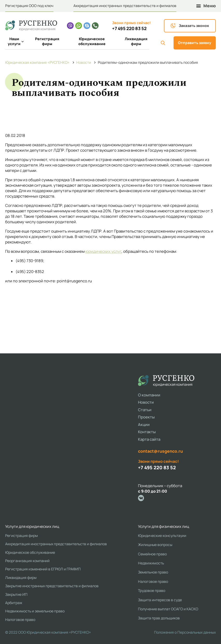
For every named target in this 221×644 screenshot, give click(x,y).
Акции (144, 425)
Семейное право (152, 554)
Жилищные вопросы (155, 545)
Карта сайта (149, 439)
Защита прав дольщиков (159, 618)
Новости (146, 402)
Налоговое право (20, 619)
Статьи (145, 410)
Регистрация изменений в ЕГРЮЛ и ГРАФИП (43, 569)
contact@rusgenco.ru (160, 451)
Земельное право (153, 572)
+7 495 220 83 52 (129, 29)
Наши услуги (15, 41)
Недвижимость (151, 563)
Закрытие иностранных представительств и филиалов (52, 586)
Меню (206, 6)
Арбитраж (14, 603)
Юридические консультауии (162, 535)
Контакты (147, 432)
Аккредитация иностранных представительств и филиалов (125, 6)
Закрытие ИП (16, 594)
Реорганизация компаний (27, 561)
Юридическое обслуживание (92, 41)
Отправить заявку (195, 43)
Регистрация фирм (47, 41)
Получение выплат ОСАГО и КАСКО (168, 609)
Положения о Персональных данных (185, 632)
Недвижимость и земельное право (35, 611)
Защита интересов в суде (160, 600)
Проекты (146, 417)
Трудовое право (152, 590)
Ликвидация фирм (136, 41)
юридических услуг (103, 251)
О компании (149, 395)
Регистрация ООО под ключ (29, 6)
